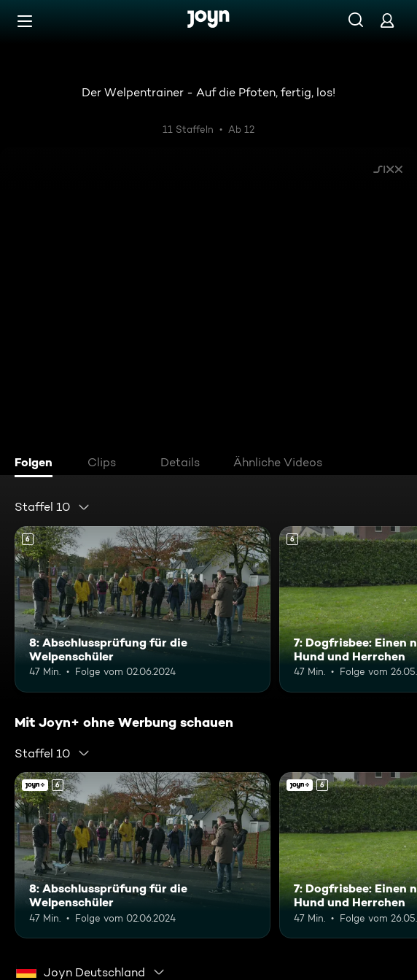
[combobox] (52, 507)
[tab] (37, 464)
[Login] (387, 20)
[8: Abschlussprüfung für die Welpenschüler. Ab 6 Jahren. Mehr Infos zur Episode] (143, 609)
